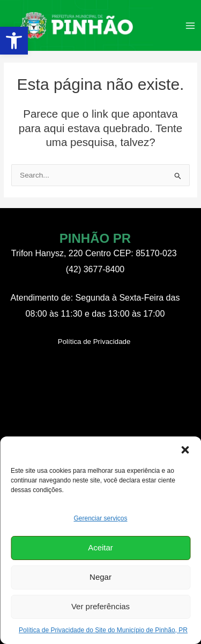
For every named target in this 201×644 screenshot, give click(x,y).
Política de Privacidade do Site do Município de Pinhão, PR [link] (103, 630)
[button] (185, 450)
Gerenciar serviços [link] (100, 518)
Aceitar (100, 547)
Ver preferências (100, 606)
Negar (100, 577)
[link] (14, 41)
